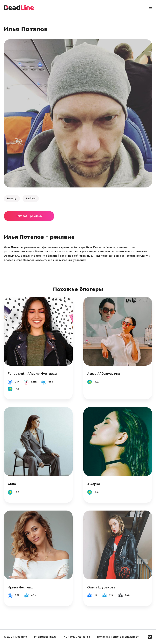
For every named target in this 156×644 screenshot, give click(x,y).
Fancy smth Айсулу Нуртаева (32, 374)
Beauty (12, 199)
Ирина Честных (20, 587)
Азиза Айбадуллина (104, 374)
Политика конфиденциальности (119, 637)
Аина (12, 484)
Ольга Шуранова (101, 587)
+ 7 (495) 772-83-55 (77, 637)
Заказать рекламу (29, 216)
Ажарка (94, 484)
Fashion (31, 199)
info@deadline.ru (45, 637)
